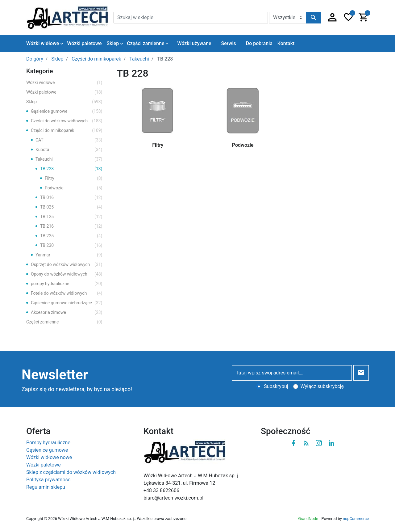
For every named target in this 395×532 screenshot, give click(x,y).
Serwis (228, 43)
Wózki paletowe (64, 92)
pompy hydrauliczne (67, 284)
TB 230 (71, 245)
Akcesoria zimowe (67, 312)
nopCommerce (356, 519)
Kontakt (286, 43)
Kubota (69, 150)
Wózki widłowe (64, 83)
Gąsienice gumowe (67, 111)
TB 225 (71, 236)
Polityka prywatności (49, 480)
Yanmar (69, 255)
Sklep (64, 102)
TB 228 (71, 169)
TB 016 (71, 198)
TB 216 (71, 226)
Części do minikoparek (67, 131)
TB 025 (71, 207)
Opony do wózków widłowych (67, 274)
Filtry (74, 178)
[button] (332, 18)
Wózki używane (194, 43)
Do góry (35, 59)
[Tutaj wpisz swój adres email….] (292, 373)
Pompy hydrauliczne (48, 443)
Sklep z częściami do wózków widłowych (71, 472)
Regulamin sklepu (46, 487)
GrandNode (308, 519)
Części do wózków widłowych (67, 121)
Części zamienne (64, 322)
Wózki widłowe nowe (49, 457)
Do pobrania (259, 43)
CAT (69, 140)
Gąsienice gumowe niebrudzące (67, 303)
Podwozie (74, 188)
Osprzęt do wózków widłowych (67, 265)
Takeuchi (69, 159)
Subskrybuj (276, 386)
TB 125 (71, 217)
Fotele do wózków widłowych (67, 293)
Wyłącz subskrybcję (322, 386)
